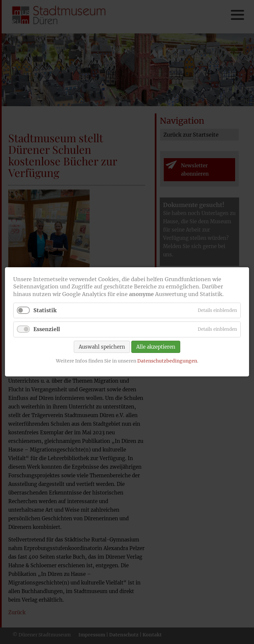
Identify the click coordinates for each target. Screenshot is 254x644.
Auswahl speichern (102, 347)
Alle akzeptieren (156, 347)
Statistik (45, 311)
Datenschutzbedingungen (167, 361)
